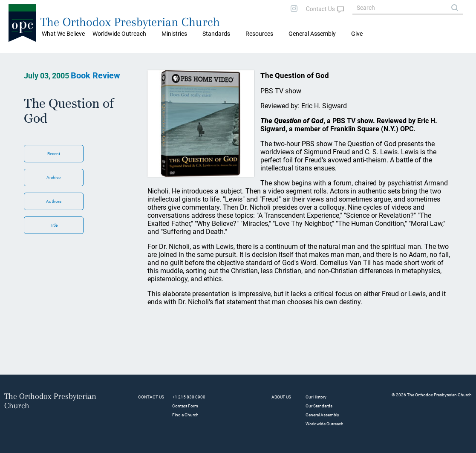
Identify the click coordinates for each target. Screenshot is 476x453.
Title (54, 225)
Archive (53, 177)
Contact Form (185, 406)
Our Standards (319, 406)
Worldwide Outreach (325, 424)
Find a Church (185, 415)
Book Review (95, 75)
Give (357, 34)
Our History (316, 397)
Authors (54, 201)
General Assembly (312, 34)
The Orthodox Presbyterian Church (130, 22)
